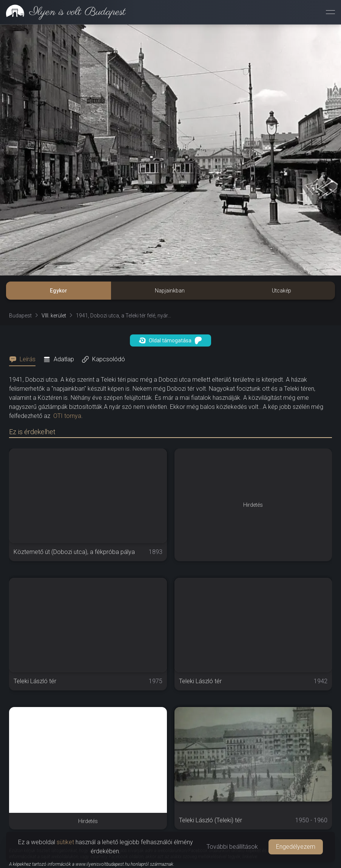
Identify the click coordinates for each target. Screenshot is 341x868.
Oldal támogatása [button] (170, 340)
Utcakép (282, 291)
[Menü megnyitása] (330, 12)
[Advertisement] (88, 760)
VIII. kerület (54, 316)
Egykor (59, 291)
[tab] (25, 359)
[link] (63, 12)
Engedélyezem (296, 847)
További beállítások (232, 847)
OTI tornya (67, 416)
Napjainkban (170, 291)
